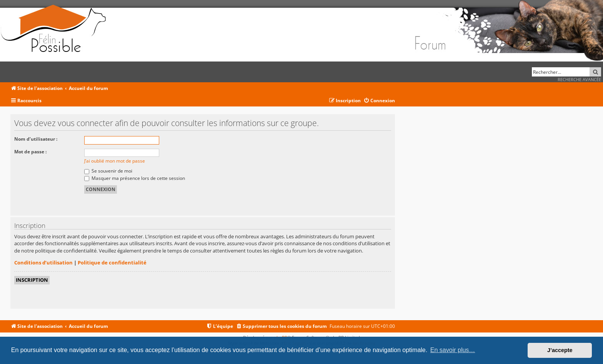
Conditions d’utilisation (43, 263)
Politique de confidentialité (112, 263)
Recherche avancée (579, 79)
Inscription (32, 280)
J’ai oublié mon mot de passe (115, 161)
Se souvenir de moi (108, 171)
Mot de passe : (30, 152)
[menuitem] (379, 101)
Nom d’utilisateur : (36, 139)
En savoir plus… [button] (453, 350)
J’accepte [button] (560, 350)
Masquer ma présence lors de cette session (135, 178)
